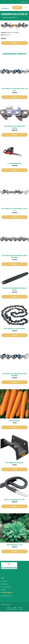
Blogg (4, 590)
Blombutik (17, 8)
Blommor (5, 581)
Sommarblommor (7, 587)
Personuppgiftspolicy (11, 609)
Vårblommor (5, 584)
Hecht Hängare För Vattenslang (15, 463)
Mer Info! (15, 43)
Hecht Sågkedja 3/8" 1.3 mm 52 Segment (15, 329)
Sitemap (21, 609)
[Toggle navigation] (26, 7)
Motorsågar (16, 33)
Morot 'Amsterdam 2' (15, 421)
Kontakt (14, 607)
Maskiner (10, 33)
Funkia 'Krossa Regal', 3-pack (15, 545)
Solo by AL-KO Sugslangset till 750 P (15, 500)
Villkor (20, 607)
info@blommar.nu (24, 2)
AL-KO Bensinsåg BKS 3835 (15, 163)
